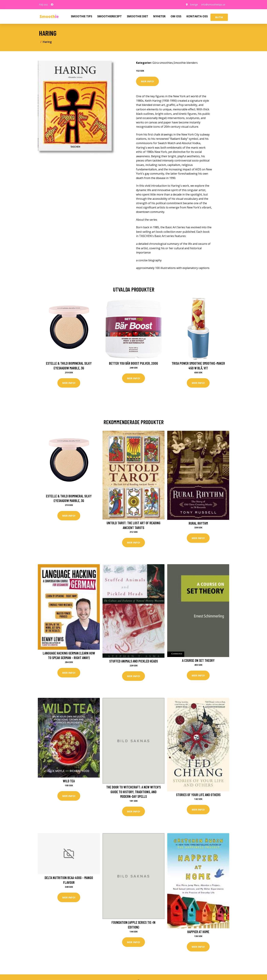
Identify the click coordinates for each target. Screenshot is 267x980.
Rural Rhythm (198, 523)
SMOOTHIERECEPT (109, 16)
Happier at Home (198, 932)
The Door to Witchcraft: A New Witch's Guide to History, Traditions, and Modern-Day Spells (133, 792)
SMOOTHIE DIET (138, 16)
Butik (219, 17)
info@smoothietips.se (213, 5)
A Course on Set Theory (198, 660)
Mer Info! (147, 81)
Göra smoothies (163, 63)
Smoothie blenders (186, 63)
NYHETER (159, 16)
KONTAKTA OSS (197, 16)
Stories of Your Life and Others (198, 795)
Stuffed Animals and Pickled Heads (134, 661)
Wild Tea (69, 781)
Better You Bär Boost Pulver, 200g (133, 363)
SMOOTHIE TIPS (81, 16)
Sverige (194, 5)
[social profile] (52, 5)
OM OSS (176, 16)
